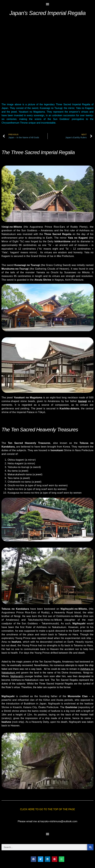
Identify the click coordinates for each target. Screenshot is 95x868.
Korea (66, 447)
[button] (48, 4)
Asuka (60, 700)
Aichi (68, 280)
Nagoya (59, 280)
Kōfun (47, 700)
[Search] (90, 847)
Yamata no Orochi (47, 272)
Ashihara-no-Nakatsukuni (25, 680)
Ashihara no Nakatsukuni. (52, 627)
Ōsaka (42, 707)
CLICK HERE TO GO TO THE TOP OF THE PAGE (48, 809)
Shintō (7, 711)
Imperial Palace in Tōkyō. (31, 412)
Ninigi (17, 616)
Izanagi (83, 401)
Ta (50, 245)
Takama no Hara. (69, 634)
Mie (59, 256)
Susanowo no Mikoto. (77, 272)
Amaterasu (47, 230)
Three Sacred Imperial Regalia (56, 684)
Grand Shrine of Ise (42, 256)
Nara (78, 450)
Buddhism (30, 704)
